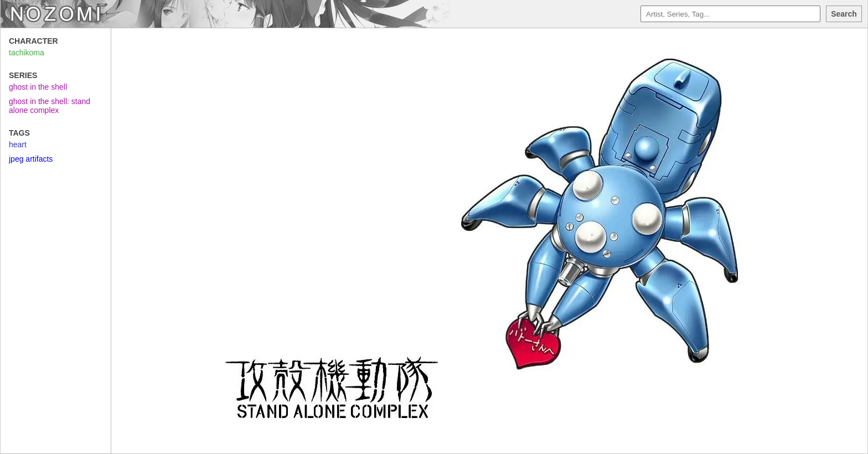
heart (18, 145)
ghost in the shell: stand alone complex (50, 106)
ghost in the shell (38, 87)
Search (844, 14)
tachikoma (27, 53)
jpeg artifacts (31, 159)
